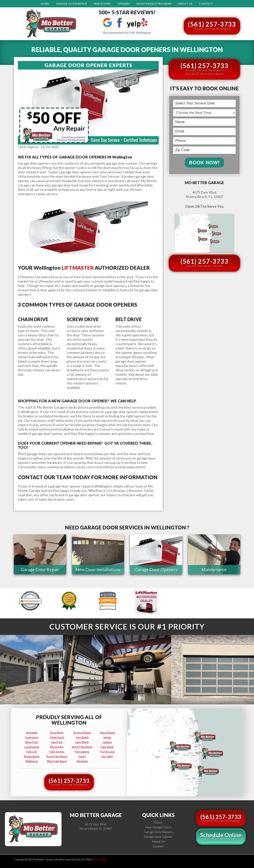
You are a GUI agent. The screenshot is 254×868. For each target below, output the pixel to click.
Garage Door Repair (72, 4)
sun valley (107, 756)
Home (45, 4)
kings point (32, 742)
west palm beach (57, 761)
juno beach (82, 737)
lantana (107, 742)
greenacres (32, 737)
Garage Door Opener (158, 836)
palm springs (57, 751)
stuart (82, 756)
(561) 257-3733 (212, 25)
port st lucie (107, 751)
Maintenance (214, 569)
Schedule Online (221, 836)
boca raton (57, 732)
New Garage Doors (158, 826)
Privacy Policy (99, 859)
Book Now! (204, 163)
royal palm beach (57, 756)
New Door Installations (98, 569)
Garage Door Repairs (158, 831)
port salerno (82, 751)
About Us (185, 4)
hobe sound (57, 737)
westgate (82, 761)
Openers (124, 4)
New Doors (102, 4)
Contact (206, 4)
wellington (32, 761)
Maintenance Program (154, 4)
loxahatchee (32, 746)
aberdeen (32, 732)
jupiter (107, 737)
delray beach (107, 732)
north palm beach (82, 746)
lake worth (82, 742)
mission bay (57, 746)
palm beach (107, 746)
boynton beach (82, 732)
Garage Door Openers (156, 569)
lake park (57, 742)
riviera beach (32, 756)
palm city (32, 751)
